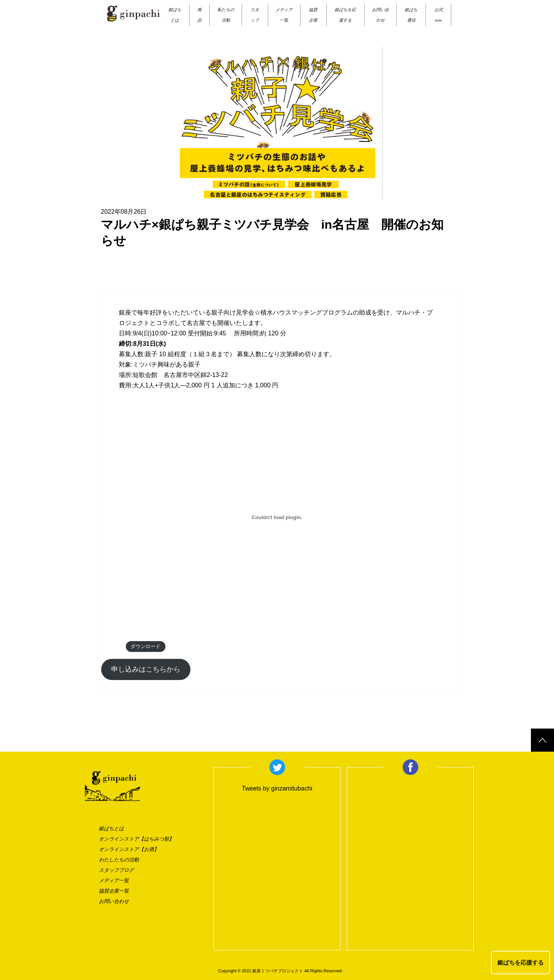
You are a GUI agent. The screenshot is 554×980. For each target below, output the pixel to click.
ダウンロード (145, 646)
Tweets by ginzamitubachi (277, 788)
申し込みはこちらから (146, 669)
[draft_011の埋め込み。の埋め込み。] (277, 518)
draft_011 (112, 646)
